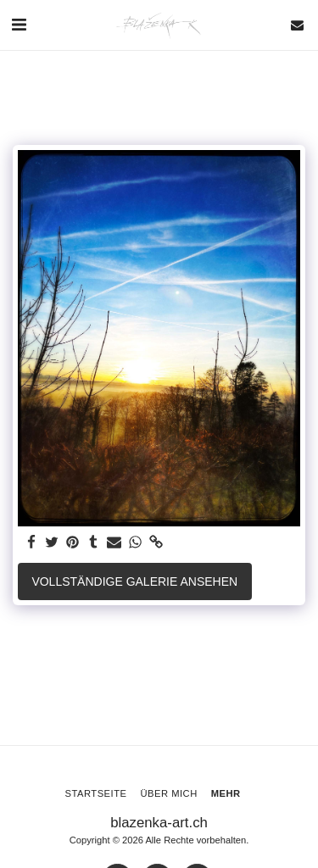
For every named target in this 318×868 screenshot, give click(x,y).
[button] (19, 25)
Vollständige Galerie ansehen (134, 581)
